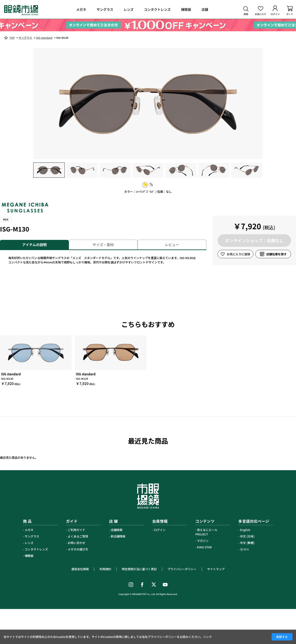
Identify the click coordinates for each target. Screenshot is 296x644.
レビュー (172, 245)
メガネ (29, 530)
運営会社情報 (80, 569)
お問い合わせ (77, 543)
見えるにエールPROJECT (206, 532)
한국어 (245, 549)
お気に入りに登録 (238, 254)
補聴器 (29, 556)
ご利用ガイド (77, 530)
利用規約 (105, 569)
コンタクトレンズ (36, 549)
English (245, 530)
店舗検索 (117, 530)
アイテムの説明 (34, 245)
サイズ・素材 (103, 245)
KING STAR (204, 547)
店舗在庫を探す (276, 254)
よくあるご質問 (78, 536)
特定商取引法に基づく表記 (139, 569)
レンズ (29, 543)
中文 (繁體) (247, 543)
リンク (208, 637)
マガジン (203, 541)
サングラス (32, 536)
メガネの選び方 (78, 549)
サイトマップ (216, 569)
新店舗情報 (118, 536)
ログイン (160, 530)
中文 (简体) (247, 536)
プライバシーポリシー (182, 569)
